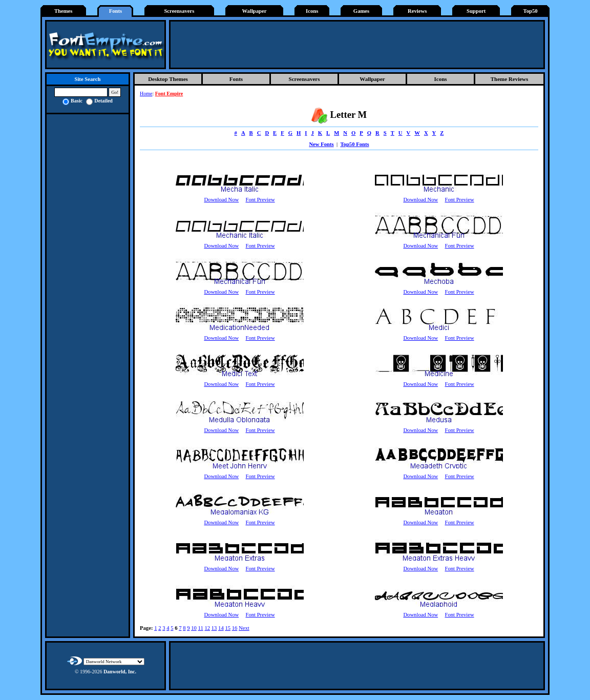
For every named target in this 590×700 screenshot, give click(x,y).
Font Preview (260, 200)
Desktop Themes (168, 79)
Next (244, 628)
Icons (312, 11)
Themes (64, 11)
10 (194, 628)
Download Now (221, 200)
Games (361, 11)
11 (200, 628)
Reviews (417, 11)
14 (221, 628)
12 (207, 628)
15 (228, 628)
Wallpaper (255, 11)
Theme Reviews (510, 79)
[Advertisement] (357, 45)
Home (146, 94)
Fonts (115, 11)
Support (476, 11)
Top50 (531, 11)
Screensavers (179, 11)
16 (235, 628)
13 (214, 628)
